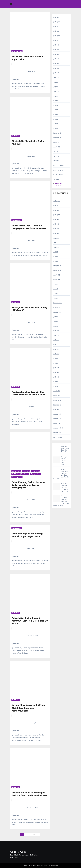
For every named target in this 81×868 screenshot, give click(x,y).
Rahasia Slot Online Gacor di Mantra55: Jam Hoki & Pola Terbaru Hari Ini (30, 621)
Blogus (46, 865)
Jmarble (56, 179)
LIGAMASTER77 (59, 166)
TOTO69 (56, 152)
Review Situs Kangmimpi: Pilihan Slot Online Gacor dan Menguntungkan (28, 708)
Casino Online (16, 471)
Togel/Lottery (17, 220)
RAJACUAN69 (58, 175)
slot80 (56, 101)
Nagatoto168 (58, 437)
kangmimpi (57, 133)
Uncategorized (17, 51)
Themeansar (55, 865)
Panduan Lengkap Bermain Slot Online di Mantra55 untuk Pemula (29, 393)
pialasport (57, 17)
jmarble (56, 317)
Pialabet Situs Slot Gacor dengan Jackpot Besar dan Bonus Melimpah (30, 794)
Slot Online (16, 136)
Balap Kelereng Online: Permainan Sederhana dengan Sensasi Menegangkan (29, 485)
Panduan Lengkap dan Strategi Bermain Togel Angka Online (27, 535)
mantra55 (57, 142)
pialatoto (56, 340)
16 (34, 835)
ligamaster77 (58, 303)
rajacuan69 (57, 312)
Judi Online (26, 471)
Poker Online (36, 471)
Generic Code (18, 852)
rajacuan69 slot (59, 428)
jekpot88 (56, 77)
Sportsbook (25, 474)
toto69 (56, 284)
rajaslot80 (59, 183)
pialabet (56, 45)
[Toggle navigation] (11, 4)
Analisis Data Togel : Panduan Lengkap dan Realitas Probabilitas (29, 227)
